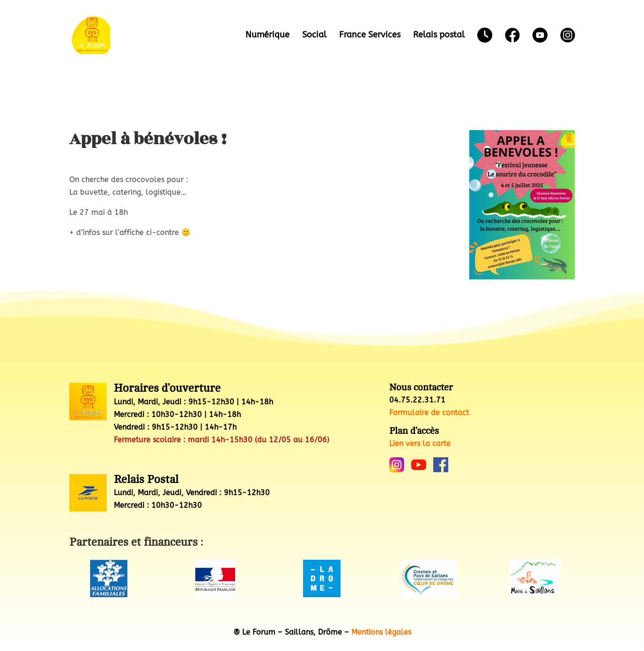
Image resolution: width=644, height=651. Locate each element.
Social (314, 36)
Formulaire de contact (429, 413)
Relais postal (439, 36)
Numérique (267, 36)
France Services (370, 36)
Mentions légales (381, 632)
